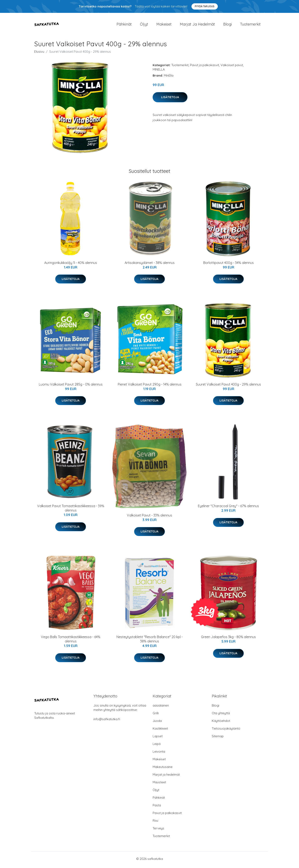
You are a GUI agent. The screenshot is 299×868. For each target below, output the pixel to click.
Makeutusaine (163, 769)
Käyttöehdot (221, 723)
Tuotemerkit (250, 25)
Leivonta (159, 754)
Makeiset (164, 25)
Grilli (156, 715)
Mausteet (159, 784)
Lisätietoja (170, 99)
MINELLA (159, 71)
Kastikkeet (160, 731)
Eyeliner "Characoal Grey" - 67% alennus (228, 508)
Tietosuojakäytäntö (226, 731)
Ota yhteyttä (221, 715)
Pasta (157, 807)
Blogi (227, 25)
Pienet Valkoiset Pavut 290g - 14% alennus (150, 386)
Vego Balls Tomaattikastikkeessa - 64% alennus (71, 641)
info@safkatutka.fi (107, 721)
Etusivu (39, 54)
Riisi (155, 823)
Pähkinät (124, 25)
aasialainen (161, 707)
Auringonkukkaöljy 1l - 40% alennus (71, 265)
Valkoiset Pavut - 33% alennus (149, 517)
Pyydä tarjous (205, 6)
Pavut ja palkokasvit (205, 67)
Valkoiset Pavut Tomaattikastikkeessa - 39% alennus (71, 510)
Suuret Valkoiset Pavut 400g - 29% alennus (228, 386)
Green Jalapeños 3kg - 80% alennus (228, 639)
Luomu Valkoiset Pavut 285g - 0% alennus (71, 386)
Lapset (158, 738)
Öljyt (144, 25)
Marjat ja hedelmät (197, 25)
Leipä (157, 746)
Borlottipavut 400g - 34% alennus (229, 265)
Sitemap (218, 738)
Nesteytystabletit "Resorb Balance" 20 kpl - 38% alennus (150, 641)
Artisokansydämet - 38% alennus (150, 265)
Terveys (158, 830)
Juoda (157, 723)
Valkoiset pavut (232, 67)
